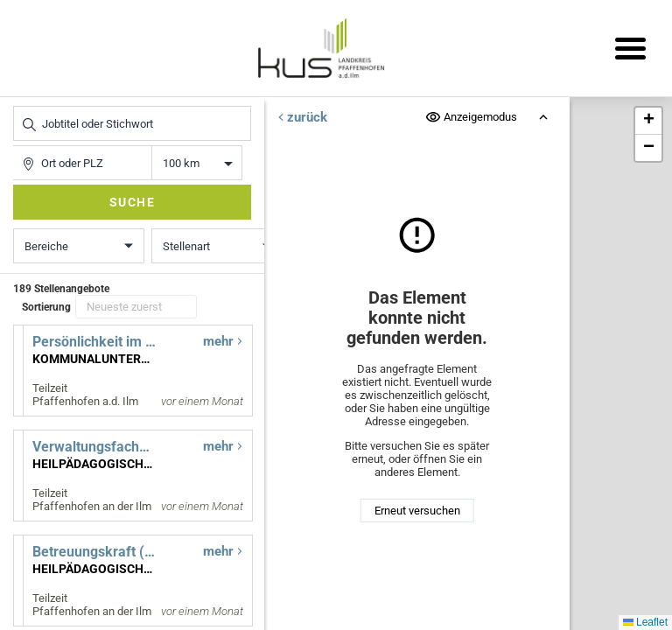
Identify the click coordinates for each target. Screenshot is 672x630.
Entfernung (197, 163)
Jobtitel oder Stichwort (22, 106)
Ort (21, 146)
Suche (133, 202)
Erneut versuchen (417, 511)
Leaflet (645, 622)
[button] (648, 121)
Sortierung (46, 307)
